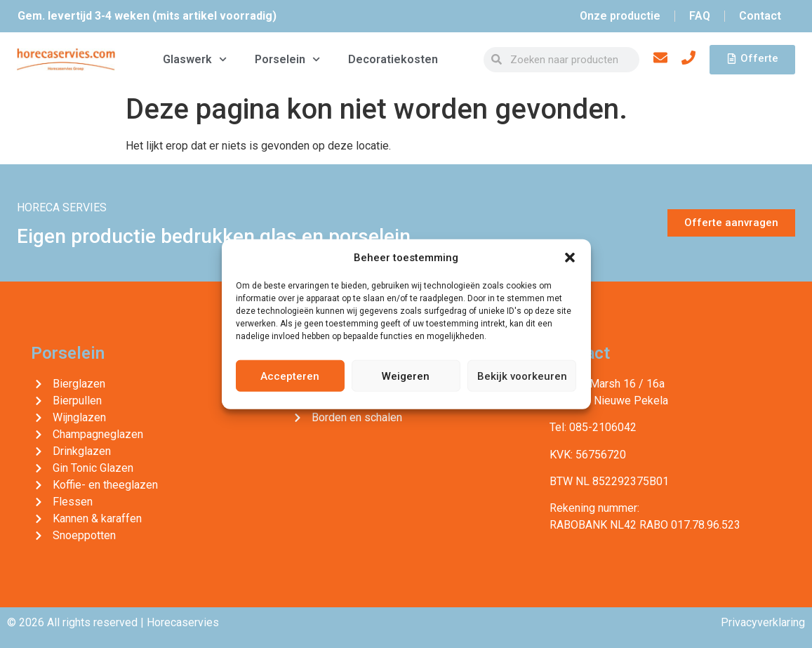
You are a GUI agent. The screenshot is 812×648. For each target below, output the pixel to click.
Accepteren (290, 376)
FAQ (700, 16)
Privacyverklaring (763, 622)
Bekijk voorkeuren (522, 376)
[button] (570, 258)
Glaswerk (195, 59)
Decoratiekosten (393, 59)
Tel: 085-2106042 (593, 427)
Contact (760, 16)
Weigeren (406, 376)
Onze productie (620, 16)
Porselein (287, 59)
